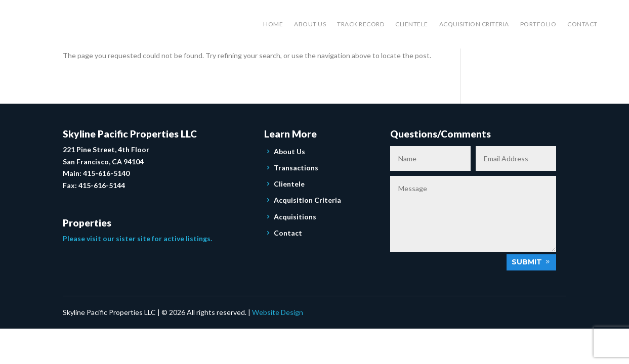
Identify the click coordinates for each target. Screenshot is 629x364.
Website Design (278, 312)
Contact (582, 24)
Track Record (361, 24)
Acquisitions (295, 217)
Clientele (412, 24)
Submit (527, 262)
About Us (310, 24)
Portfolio (538, 24)
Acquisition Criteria (474, 24)
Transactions (296, 168)
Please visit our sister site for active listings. (137, 238)
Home (273, 24)
